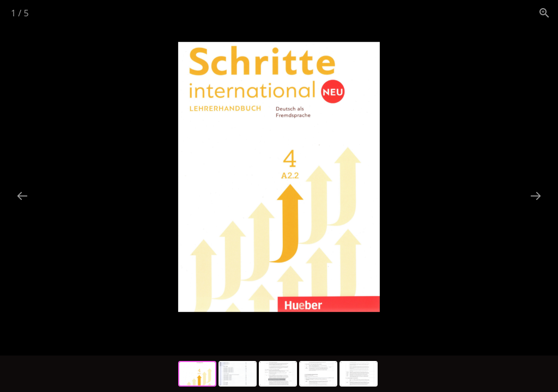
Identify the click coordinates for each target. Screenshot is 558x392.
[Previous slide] (22, 196)
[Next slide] (536, 196)
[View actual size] (544, 13)
